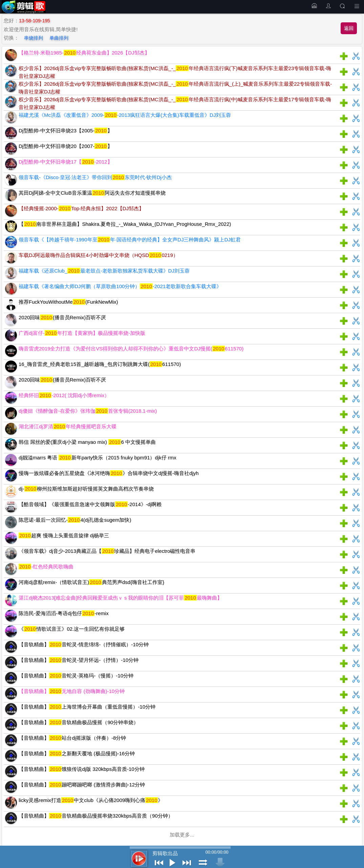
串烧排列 (34, 38)
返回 (349, 28)
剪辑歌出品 (165, 853)
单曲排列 (59, 38)
